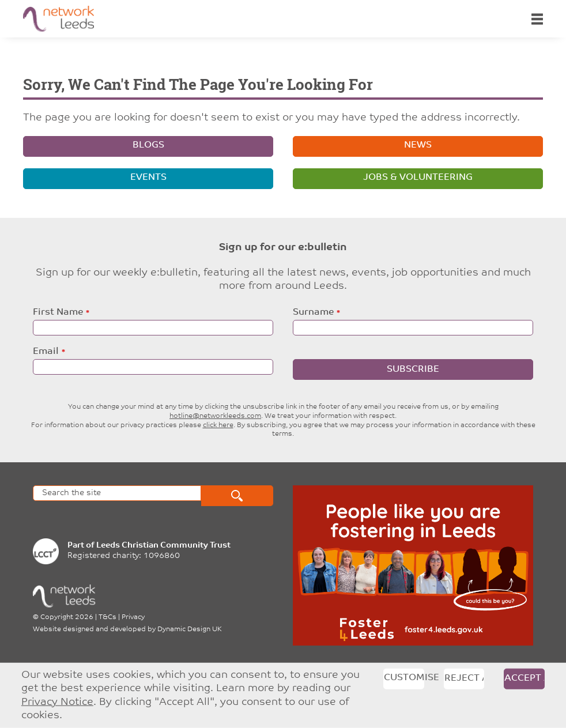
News (418, 145)
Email (46, 352)
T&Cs (107, 617)
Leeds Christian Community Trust (163, 546)
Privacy (133, 617)
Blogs (148, 145)
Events (148, 178)
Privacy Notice (57, 702)
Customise (404, 677)
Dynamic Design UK (190, 629)
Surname (313, 312)
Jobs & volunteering (418, 178)
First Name (58, 312)
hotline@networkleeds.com (215, 416)
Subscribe (413, 369)
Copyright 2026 (67, 617)
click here (218, 425)
